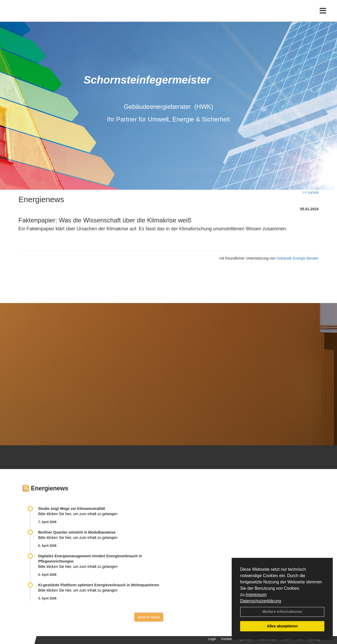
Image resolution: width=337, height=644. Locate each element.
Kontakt (227, 639)
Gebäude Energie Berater (298, 258)
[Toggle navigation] (323, 15)
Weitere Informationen (282, 612)
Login (212, 639)
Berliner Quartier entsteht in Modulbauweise (77, 532)
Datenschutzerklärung (261, 601)
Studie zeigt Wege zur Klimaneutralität (72, 509)
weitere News (149, 617)
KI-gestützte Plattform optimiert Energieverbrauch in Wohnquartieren (99, 585)
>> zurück (311, 192)
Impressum (256, 595)
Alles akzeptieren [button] (282, 626)
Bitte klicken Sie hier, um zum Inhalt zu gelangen (78, 514)
